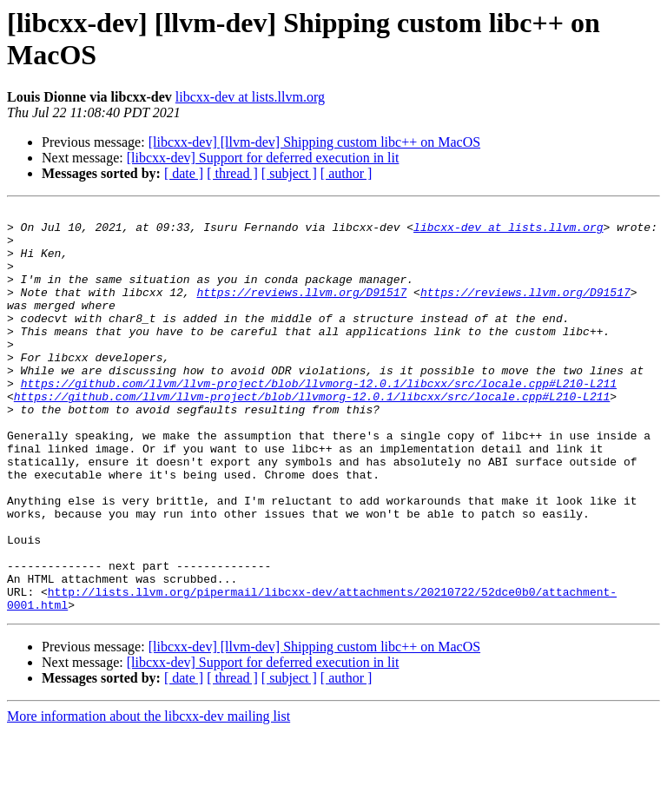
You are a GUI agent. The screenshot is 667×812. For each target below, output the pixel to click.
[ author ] (347, 173)
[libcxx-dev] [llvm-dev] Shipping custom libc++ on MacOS (314, 142)
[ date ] (184, 173)
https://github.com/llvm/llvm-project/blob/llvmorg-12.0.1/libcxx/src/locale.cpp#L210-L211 (319, 419)
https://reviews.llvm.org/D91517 (301, 310)
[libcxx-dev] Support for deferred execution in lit (263, 158)
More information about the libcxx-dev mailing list (149, 797)
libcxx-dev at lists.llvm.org (250, 97)
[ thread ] (232, 173)
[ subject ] (289, 173)
